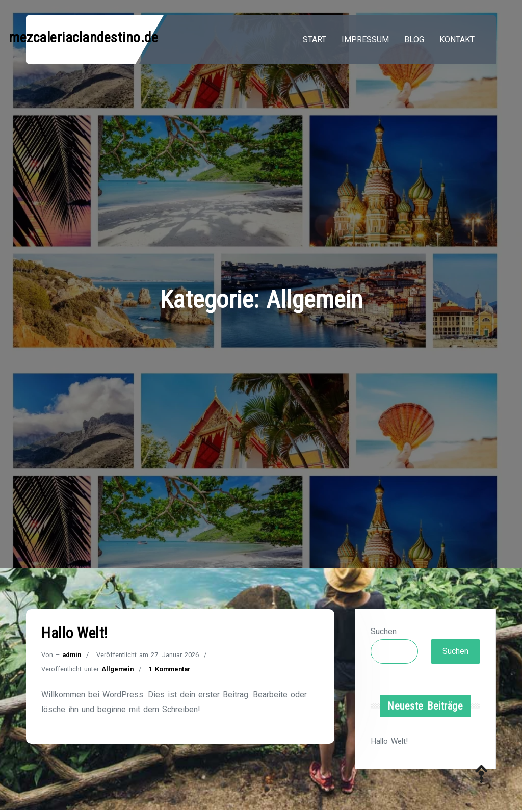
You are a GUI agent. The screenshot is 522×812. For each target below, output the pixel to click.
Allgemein (118, 669)
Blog (414, 40)
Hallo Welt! (75, 633)
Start (315, 40)
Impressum (365, 40)
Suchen (384, 631)
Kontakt (457, 40)
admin (72, 655)
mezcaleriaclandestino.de (83, 37)
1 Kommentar (170, 669)
